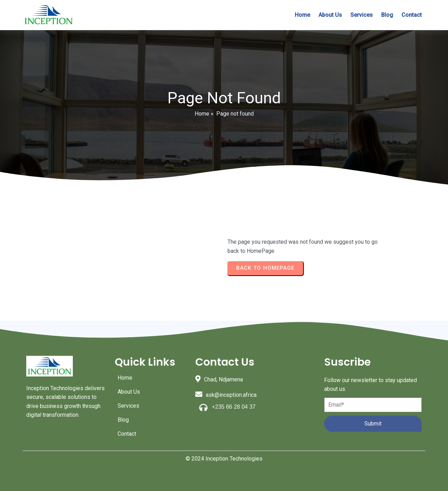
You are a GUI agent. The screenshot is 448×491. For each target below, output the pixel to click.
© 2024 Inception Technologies (224, 459)
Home (202, 114)
